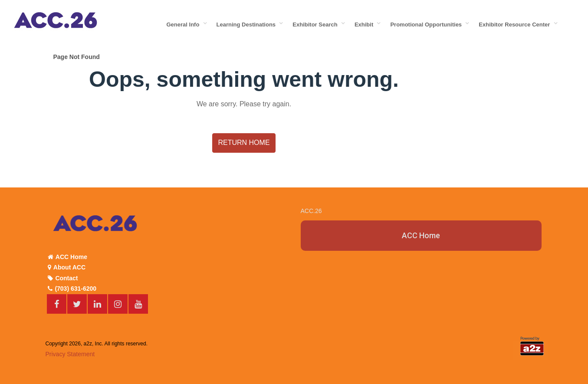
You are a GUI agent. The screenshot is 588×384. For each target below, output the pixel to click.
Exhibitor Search (317, 25)
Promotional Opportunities (427, 25)
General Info (185, 25)
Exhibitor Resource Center (516, 25)
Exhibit (366, 25)
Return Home (244, 143)
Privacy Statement (70, 354)
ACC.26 (311, 211)
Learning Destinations (248, 25)
